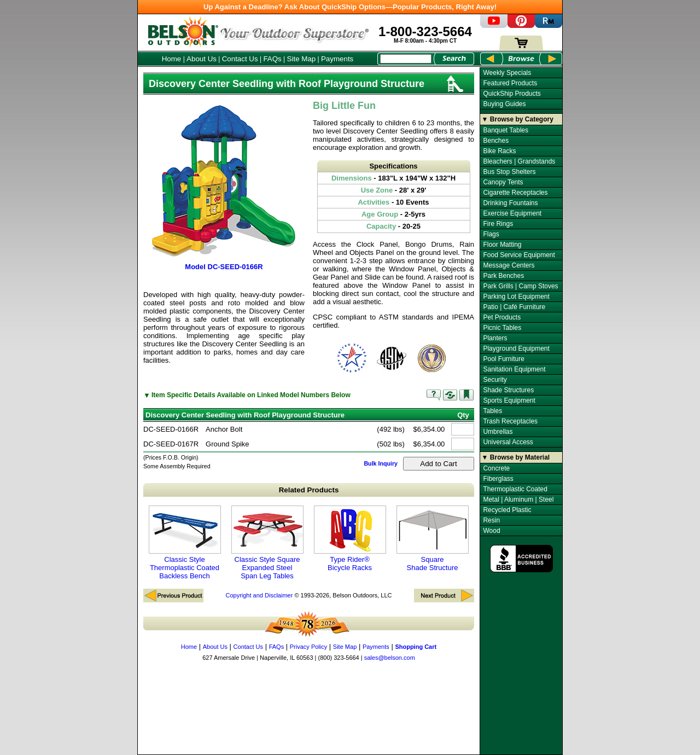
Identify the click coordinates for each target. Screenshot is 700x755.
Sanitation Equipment (514, 369)
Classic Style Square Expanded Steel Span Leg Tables (267, 543)
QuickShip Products (512, 94)
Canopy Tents (503, 182)
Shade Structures (508, 390)
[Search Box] (406, 59)
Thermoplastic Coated (515, 489)
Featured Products (510, 83)
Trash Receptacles (510, 421)
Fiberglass (498, 479)
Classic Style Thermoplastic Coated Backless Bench (185, 543)
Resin (491, 520)
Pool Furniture (503, 359)
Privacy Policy (308, 647)
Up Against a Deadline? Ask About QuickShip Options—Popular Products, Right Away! (350, 7)
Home (172, 59)
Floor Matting (502, 245)
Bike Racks (499, 151)
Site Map (302, 59)
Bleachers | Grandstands (519, 161)
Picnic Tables (502, 328)
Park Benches (503, 276)
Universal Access (508, 442)
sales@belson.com (390, 658)
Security (495, 380)
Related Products (309, 490)
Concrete (496, 468)
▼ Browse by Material (516, 457)
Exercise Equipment (512, 213)
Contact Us (240, 59)
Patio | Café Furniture (514, 307)
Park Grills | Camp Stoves (520, 286)
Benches (496, 141)
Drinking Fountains (510, 203)
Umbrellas (498, 432)
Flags (491, 234)
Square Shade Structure (433, 539)
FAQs (272, 59)
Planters (495, 338)
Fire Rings (498, 224)
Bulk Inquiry (381, 463)
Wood (491, 531)
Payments (337, 59)
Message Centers (509, 265)
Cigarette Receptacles (515, 193)
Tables (492, 411)
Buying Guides (504, 104)
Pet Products (502, 317)
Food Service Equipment (519, 255)
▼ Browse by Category (518, 119)
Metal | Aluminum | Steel (518, 500)
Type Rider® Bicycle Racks (350, 539)
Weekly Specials (507, 73)
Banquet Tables (506, 130)
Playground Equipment (516, 349)
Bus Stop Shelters (509, 172)
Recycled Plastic (507, 510)
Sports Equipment (509, 400)
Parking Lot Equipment (516, 297)
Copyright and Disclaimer (259, 595)
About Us (202, 59)
